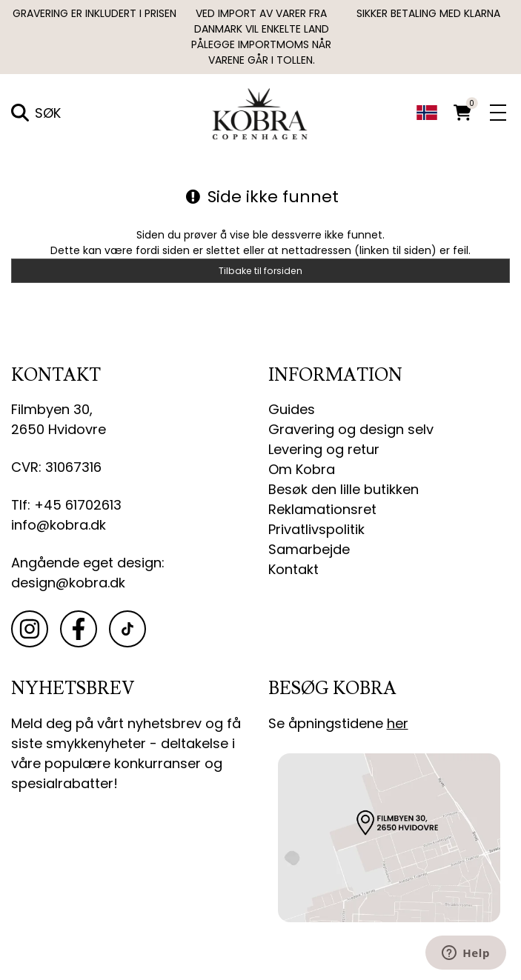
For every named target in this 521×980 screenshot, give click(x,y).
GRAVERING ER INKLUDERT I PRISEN (94, 13)
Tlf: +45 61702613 (66, 505)
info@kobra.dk (59, 525)
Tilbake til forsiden (260, 271)
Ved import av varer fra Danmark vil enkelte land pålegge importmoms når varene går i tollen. (261, 37)
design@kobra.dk (68, 583)
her (398, 723)
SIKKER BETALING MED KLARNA (428, 13)
